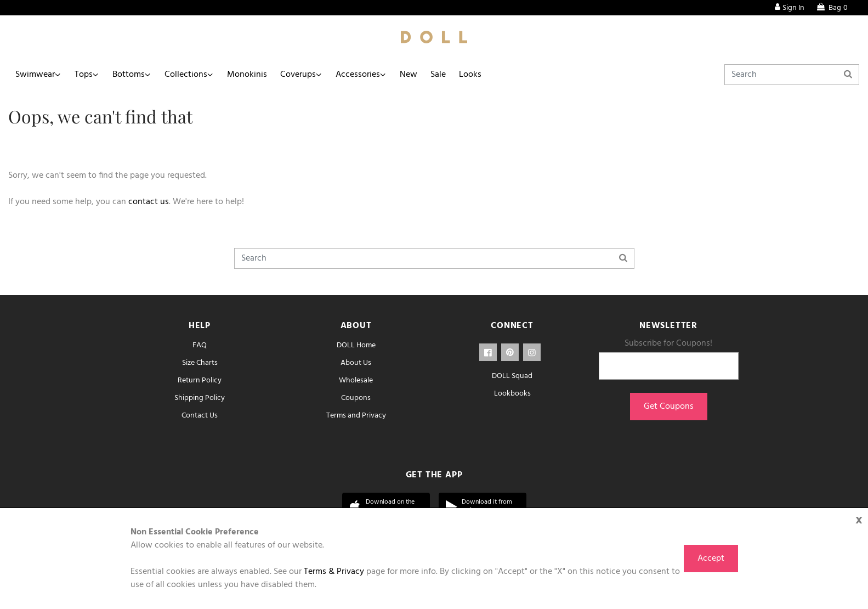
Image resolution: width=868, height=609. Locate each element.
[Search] (792, 75)
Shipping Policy (200, 398)
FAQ (200, 345)
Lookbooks (512, 394)
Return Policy (200, 380)
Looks (470, 75)
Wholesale (356, 380)
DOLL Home (356, 345)
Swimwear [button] (35, 75)
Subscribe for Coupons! (668, 343)
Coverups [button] (298, 75)
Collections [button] (186, 75)
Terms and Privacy (356, 416)
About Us (356, 363)
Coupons (356, 398)
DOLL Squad (512, 376)
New (409, 75)
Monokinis (247, 75)
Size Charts (200, 363)
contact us (149, 202)
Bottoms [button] (129, 75)
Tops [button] (84, 75)
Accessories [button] (358, 75)
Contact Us (200, 416)
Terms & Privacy (334, 572)
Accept (711, 559)
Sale (438, 75)
